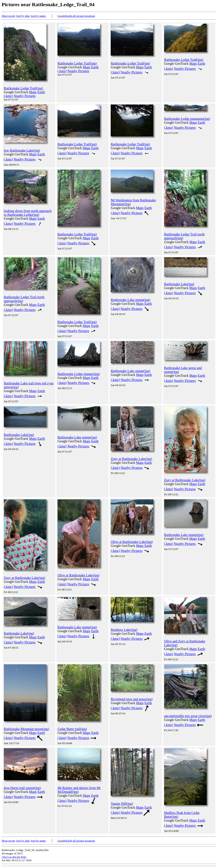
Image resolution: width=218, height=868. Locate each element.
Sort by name (38, 16)
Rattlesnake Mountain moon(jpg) (26, 729)
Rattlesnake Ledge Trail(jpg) (23, 88)
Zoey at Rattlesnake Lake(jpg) (131, 459)
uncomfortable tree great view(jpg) (188, 716)
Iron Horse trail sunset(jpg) (22, 788)
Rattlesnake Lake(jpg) (179, 284)
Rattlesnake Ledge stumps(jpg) (79, 374)
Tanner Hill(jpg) (122, 804)
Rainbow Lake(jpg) (124, 630)
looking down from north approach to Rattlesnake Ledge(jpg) (28, 213)
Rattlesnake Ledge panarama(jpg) (187, 119)
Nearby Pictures (25, 96)
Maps (33, 92)
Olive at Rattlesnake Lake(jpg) (78, 575)
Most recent (8, 16)
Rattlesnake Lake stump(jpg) (130, 300)
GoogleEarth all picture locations (76, 16)
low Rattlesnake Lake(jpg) (22, 150)
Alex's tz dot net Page (14, 857)
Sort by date (23, 16)
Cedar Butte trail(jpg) (72, 729)
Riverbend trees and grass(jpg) (132, 699)
